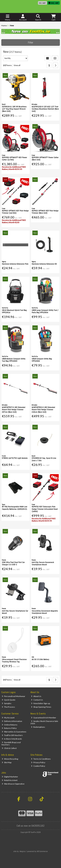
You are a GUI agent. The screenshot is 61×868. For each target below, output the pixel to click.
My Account (8, 718)
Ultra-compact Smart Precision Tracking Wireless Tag (14, 661)
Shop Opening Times (41, 707)
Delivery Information (12, 721)
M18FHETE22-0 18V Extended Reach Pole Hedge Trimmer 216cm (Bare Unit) (43, 410)
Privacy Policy (38, 762)
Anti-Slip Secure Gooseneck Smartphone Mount (43, 563)
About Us (36, 696)
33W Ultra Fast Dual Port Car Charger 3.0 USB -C (13, 563)
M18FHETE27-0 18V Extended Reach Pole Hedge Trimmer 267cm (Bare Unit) (14, 410)
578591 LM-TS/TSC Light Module (15, 458)
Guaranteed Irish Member (44, 718)
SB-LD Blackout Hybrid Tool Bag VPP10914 (14, 311)
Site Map (7, 762)
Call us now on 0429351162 (30, 826)
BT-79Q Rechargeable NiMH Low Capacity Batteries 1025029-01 (15, 508)
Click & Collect (9, 748)
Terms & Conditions (41, 759)
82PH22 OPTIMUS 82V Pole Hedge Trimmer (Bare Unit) (45, 212)
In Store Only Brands (12, 739)
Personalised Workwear (14, 696)
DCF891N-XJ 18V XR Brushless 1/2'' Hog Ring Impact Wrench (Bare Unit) (14, 109)
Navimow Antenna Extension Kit (44, 264)
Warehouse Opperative (13, 784)
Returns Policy (9, 728)
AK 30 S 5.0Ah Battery (40, 659)
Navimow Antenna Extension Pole (15, 264)
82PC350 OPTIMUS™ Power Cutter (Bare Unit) (45, 159)
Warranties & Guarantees (14, 732)
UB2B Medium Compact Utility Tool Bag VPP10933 (14, 360)
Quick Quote (9, 700)
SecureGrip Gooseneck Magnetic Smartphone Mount (45, 612)
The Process (8, 707)
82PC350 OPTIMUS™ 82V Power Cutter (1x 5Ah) (14, 159)
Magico (23, 851)
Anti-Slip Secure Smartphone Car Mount (15, 612)
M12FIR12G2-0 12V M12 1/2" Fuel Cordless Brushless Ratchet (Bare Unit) (45, 109)
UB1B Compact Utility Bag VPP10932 (42, 360)
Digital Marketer (10, 777)
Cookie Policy (38, 766)
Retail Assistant (10, 780)
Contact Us (37, 700)
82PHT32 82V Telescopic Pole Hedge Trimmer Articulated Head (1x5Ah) (45, 509)
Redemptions (38, 727)
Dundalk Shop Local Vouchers (11, 743)
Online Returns (10, 725)
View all (17, 65)
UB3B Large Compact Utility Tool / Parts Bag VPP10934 (45, 311)
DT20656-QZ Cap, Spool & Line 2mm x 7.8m (44, 459)
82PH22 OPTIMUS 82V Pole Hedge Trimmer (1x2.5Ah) (15, 212)
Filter (31, 42)
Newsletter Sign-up (41, 703)
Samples (7, 703)
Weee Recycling (10, 759)
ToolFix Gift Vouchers (12, 735)
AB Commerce (42, 851)
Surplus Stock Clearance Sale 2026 (44, 722)
